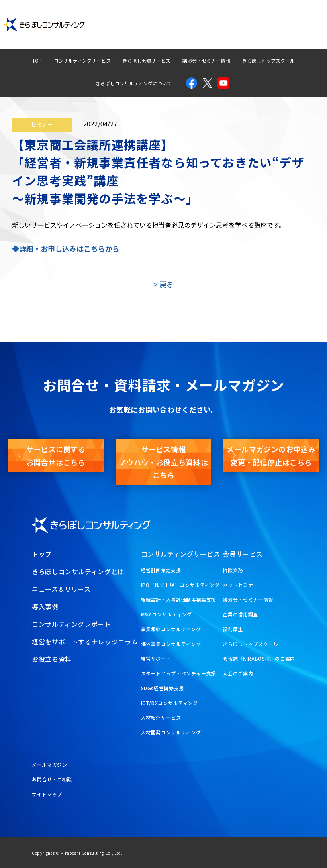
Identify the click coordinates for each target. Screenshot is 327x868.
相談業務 (233, 570)
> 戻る (164, 284)
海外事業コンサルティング (171, 644)
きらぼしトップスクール (268, 60)
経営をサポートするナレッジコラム (85, 642)
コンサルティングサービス (82, 60)
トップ (42, 554)
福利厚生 (233, 629)
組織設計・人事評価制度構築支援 (179, 599)
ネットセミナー (240, 585)
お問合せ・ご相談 (52, 779)
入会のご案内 (238, 673)
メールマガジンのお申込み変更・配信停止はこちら (271, 455)
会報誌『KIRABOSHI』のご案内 (259, 658)
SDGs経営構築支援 (163, 688)
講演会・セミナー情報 (206, 60)
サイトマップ (47, 794)
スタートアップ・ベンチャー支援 (179, 673)
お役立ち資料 (296, 32)
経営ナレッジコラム (249, 17)
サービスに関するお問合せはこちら (56, 455)
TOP (37, 60)
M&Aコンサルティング (166, 614)
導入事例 (117, 17)
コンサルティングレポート (177, 17)
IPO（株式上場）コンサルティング (180, 585)
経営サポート (156, 658)
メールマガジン (244, 32)
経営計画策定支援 (161, 570)
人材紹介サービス (161, 717)
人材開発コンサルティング (171, 732)
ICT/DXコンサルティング (169, 703)
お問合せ (301, 17)
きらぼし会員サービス (147, 60)
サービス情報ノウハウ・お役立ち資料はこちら (164, 462)
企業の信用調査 (240, 614)
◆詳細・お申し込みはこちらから (66, 248)
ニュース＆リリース (61, 589)
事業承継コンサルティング (171, 629)
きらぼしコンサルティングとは (78, 571)
